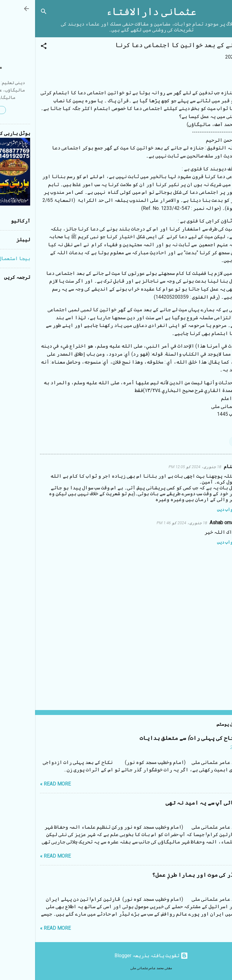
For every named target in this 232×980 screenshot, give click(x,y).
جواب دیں (191, 509)
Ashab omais (188, 523)
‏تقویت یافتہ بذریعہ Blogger (116, 955)
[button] (9, 47)
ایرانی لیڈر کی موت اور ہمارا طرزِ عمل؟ (172, 875)
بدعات (204, 441)
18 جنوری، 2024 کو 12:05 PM (160, 467)
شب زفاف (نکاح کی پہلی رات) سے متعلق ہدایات (166, 738)
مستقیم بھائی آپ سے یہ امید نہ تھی (179, 803)
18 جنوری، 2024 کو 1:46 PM (147, 523)
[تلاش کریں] (9, 12)
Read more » (20, 784)
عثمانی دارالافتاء (116, 12)
